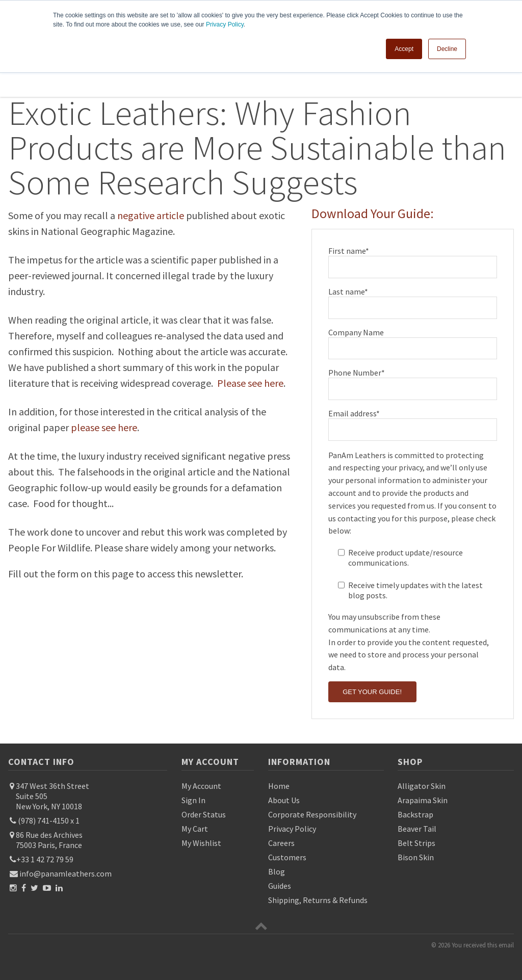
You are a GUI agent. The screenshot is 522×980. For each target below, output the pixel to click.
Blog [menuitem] (277, 871)
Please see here (250, 383)
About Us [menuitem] (284, 800)
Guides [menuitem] (280, 886)
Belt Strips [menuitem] (416, 843)
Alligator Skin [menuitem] (422, 786)
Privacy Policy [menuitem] (292, 829)
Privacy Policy (225, 24)
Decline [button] (447, 48)
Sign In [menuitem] (193, 800)
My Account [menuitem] (201, 786)
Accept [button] (404, 48)
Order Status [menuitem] (204, 814)
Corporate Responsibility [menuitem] (312, 814)
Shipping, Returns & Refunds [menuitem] (318, 900)
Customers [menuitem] (287, 857)
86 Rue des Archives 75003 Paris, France (48, 840)
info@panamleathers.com (62, 873)
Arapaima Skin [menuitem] (423, 800)
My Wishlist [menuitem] (201, 843)
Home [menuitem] (279, 786)
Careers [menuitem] (281, 843)
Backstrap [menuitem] (415, 814)
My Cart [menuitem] (195, 829)
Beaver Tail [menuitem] (417, 829)
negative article (151, 215)
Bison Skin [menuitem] (416, 857)
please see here (104, 427)
